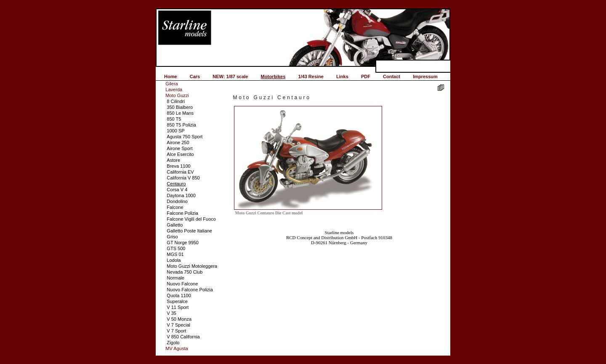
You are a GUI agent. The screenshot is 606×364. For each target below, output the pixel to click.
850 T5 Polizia (181, 125)
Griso (172, 237)
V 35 (171, 313)
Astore (173, 160)
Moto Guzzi (177, 95)
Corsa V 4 (177, 190)
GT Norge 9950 (183, 243)
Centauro (176, 184)
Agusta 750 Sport (185, 137)
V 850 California (183, 337)
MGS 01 (175, 254)
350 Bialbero (180, 107)
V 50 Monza (179, 319)
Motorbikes (273, 76)
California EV (180, 172)
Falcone (175, 207)
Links (342, 76)
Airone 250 (178, 142)
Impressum (425, 76)
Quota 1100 (179, 295)
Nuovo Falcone (182, 284)
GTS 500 (176, 248)
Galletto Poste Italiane (189, 231)
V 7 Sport (176, 331)
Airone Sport (179, 148)
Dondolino (177, 201)
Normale (175, 278)
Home (171, 76)
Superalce (177, 301)
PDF (366, 76)
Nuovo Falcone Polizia (190, 290)
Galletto (175, 225)
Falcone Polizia (182, 213)
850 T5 (174, 119)
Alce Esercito (180, 154)
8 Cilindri (176, 101)
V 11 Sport (178, 307)
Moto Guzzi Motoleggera (192, 266)
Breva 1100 (178, 166)
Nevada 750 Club (185, 272)
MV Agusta (177, 348)
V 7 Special (178, 325)
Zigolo (173, 343)
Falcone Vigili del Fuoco (191, 219)
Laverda (174, 90)
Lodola (174, 260)
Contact (392, 76)
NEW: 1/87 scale (230, 76)
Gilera (171, 84)
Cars (195, 76)
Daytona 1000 (181, 195)
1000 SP (175, 131)
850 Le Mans (180, 113)
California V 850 (183, 178)
